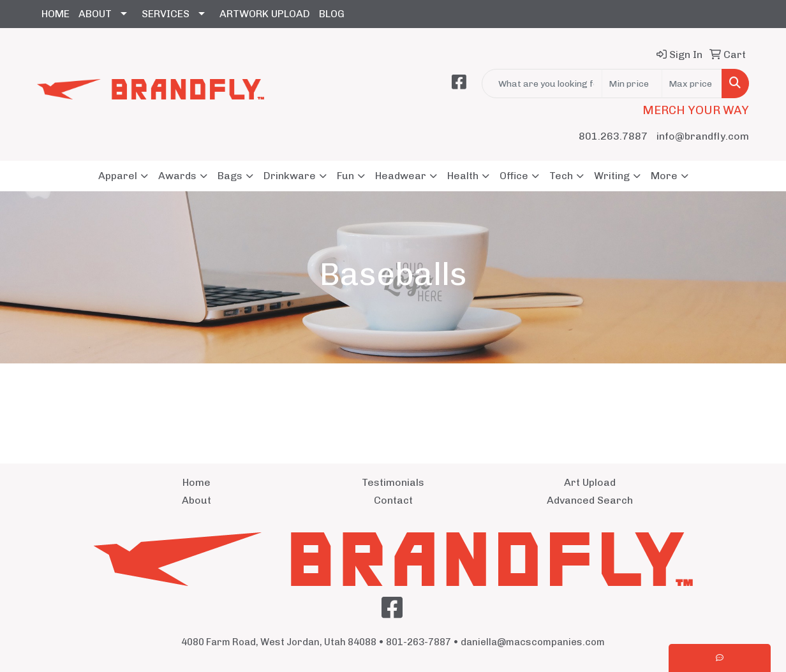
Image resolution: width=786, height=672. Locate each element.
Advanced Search (590, 500)
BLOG (332, 14)
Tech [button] (561, 176)
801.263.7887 (613, 136)
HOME (56, 14)
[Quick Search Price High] (692, 84)
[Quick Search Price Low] (632, 84)
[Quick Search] (542, 84)
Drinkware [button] (290, 176)
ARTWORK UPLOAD (265, 14)
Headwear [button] (401, 176)
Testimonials (393, 482)
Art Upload (590, 482)
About (196, 500)
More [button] (664, 176)
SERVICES (166, 14)
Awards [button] (177, 176)
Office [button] (514, 176)
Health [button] (463, 176)
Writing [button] (612, 176)
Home (196, 482)
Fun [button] (345, 176)
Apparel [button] (118, 176)
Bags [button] (230, 176)
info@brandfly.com (703, 136)
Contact (393, 500)
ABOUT (95, 14)
